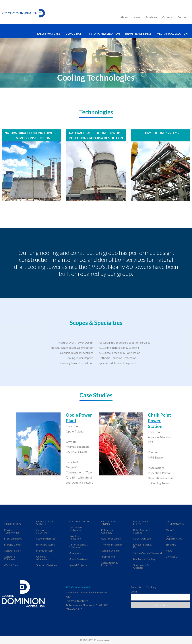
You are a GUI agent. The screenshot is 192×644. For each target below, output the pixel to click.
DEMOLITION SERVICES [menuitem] (45, 523)
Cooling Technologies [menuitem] (12, 531)
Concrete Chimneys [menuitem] (10, 558)
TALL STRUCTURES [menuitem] (48, 34)
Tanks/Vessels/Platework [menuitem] (148, 553)
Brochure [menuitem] (151, 17)
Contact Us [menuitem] (172, 557)
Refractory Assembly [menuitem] (107, 531)
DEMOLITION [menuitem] (74, 34)
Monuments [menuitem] (76, 553)
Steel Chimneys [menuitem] (13, 539)
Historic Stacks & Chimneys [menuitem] (78, 546)
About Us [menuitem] (171, 530)
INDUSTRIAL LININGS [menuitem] (138, 34)
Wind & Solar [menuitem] (11, 565)
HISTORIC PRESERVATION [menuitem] (104, 34)
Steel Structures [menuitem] (46, 539)
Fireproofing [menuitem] (108, 557)
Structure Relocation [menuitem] (75, 537)
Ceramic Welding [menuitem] (111, 551)
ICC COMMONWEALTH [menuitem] (177, 523)
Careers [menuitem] (167, 17)
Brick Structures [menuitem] (46, 545)
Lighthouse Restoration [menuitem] (76, 529)
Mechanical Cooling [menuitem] (144, 559)
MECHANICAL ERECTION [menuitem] (172, 34)
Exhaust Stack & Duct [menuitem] (143, 546)
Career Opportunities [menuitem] (174, 537)
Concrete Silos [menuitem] (12, 551)
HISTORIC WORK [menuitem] (79, 521)
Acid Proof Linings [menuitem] (111, 539)
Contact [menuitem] (183, 17)
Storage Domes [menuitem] (13, 545)
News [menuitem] (137, 17)
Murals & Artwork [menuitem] (79, 559)
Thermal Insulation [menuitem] (112, 545)
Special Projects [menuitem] (78, 565)
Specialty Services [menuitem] (47, 565)
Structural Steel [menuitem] (142, 539)
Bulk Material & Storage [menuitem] (142, 531)
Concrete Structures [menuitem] (42, 531)
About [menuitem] (124, 17)
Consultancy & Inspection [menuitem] (109, 564)
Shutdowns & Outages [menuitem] (141, 566)
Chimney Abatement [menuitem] (43, 558)
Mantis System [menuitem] (45, 551)
